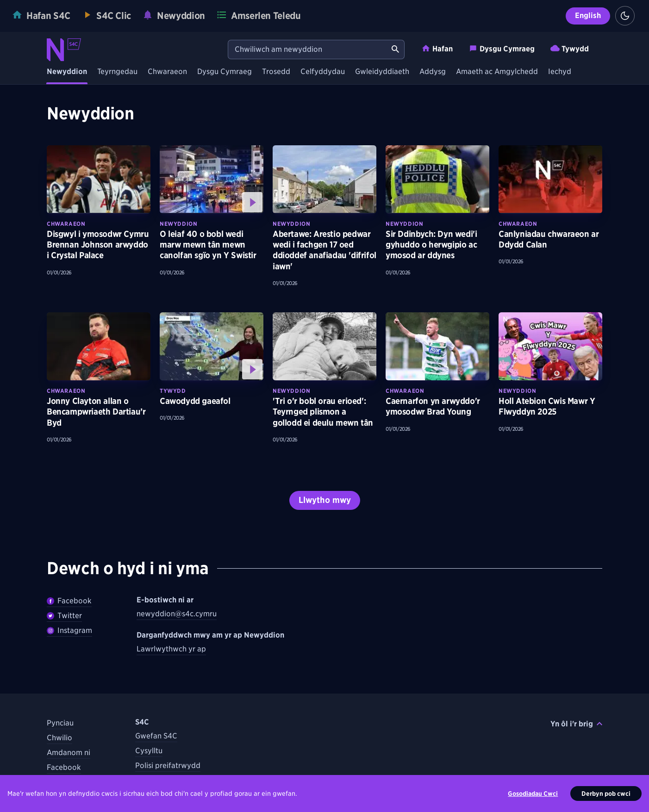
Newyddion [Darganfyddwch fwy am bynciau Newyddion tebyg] (178, 224)
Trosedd (276, 72)
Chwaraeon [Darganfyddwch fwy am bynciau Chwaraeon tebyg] (66, 224)
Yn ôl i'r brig (576, 724)
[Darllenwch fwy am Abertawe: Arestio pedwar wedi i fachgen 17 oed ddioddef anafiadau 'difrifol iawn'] (324, 179)
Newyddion (67, 72)
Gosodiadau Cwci (533, 793)
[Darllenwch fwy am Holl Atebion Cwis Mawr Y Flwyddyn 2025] (550, 346)
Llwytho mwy (325, 500)
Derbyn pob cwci (606, 793)
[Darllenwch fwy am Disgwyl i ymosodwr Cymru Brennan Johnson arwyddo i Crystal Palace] (99, 179)
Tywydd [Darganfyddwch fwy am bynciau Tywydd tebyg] (173, 391)
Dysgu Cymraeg (502, 48)
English (588, 15)
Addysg (433, 72)
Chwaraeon (167, 72)
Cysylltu (149, 751)
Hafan (437, 48)
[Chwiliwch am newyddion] (307, 50)
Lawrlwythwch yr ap (171, 649)
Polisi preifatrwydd (168, 766)
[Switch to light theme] (625, 16)
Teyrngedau (117, 72)
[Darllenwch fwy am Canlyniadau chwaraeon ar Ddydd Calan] (550, 179)
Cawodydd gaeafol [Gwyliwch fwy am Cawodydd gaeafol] (195, 401)
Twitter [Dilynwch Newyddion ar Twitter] (64, 616)
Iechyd (560, 72)
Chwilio (59, 738)
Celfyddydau (323, 72)
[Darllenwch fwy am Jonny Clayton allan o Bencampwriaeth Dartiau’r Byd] (99, 346)
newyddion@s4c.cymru (177, 614)
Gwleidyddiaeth (382, 72)
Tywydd (570, 48)
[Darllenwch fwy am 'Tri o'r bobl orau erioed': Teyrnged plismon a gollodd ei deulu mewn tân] (324, 346)
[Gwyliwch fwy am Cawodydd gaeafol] (212, 346)
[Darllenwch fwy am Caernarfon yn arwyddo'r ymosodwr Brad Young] (437, 346)
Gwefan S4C (156, 736)
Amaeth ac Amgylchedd (497, 72)
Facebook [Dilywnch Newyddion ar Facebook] (69, 601)
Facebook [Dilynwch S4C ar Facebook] (64, 767)
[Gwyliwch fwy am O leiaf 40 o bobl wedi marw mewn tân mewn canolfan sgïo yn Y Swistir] (212, 179)
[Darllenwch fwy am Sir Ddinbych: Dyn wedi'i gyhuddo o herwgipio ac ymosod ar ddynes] (437, 179)
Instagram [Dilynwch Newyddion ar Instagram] (69, 630)
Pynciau (60, 723)
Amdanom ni (69, 753)
